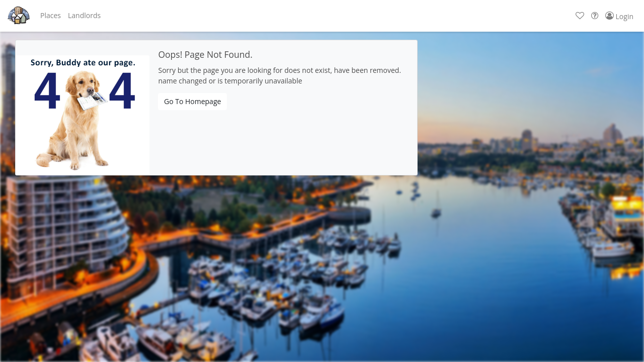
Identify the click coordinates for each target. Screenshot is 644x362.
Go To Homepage (192, 101)
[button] (51, 16)
